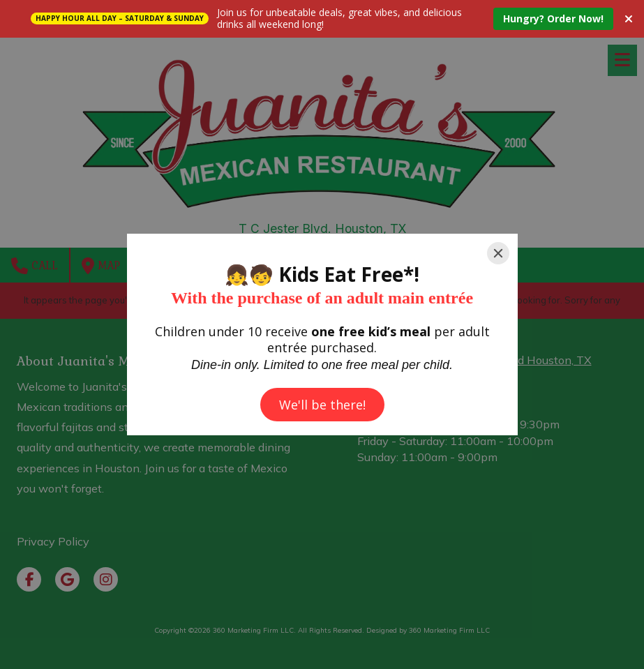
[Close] (498, 253)
